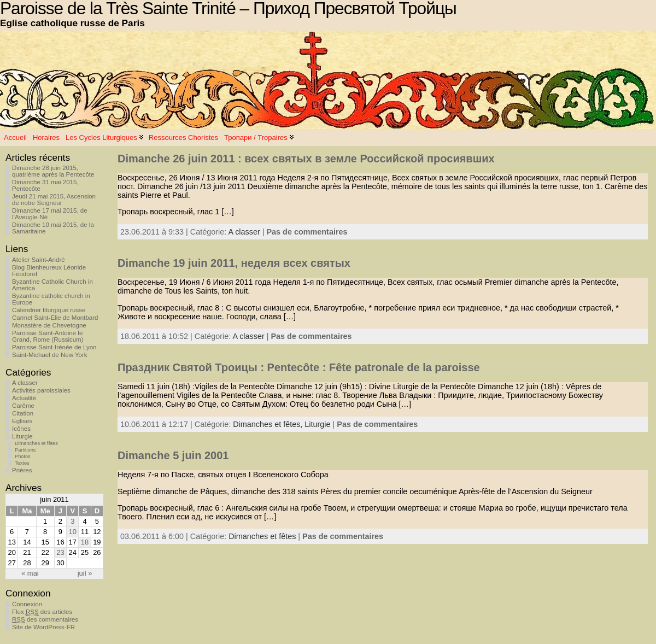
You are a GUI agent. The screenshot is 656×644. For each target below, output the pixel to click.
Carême (23, 406)
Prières (22, 470)
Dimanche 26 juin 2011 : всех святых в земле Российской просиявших (306, 159)
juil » (85, 573)
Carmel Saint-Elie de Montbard (55, 318)
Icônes (21, 429)
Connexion (27, 604)
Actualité (24, 398)
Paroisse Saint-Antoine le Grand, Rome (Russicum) (48, 336)
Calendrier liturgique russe (49, 310)
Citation (23, 413)
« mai (30, 573)
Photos (23, 456)
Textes (22, 463)
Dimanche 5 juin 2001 (173, 455)
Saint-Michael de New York (50, 355)
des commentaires (45, 620)
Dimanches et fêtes (36, 443)
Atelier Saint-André (39, 260)
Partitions (25, 450)
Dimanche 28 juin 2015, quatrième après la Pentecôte (53, 171)
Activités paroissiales (41, 390)
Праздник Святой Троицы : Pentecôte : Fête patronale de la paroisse (299, 367)
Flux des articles (42, 612)
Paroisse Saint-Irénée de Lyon (54, 347)
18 (85, 542)
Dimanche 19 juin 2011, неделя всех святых (234, 263)
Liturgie (22, 436)
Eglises (22, 421)
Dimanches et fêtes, (269, 424)
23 (60, 552)
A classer (25, 383)
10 (73, 532)
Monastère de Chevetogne (49, 325)
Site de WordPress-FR (43, 627)
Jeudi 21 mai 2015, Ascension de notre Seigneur (54, 200)
